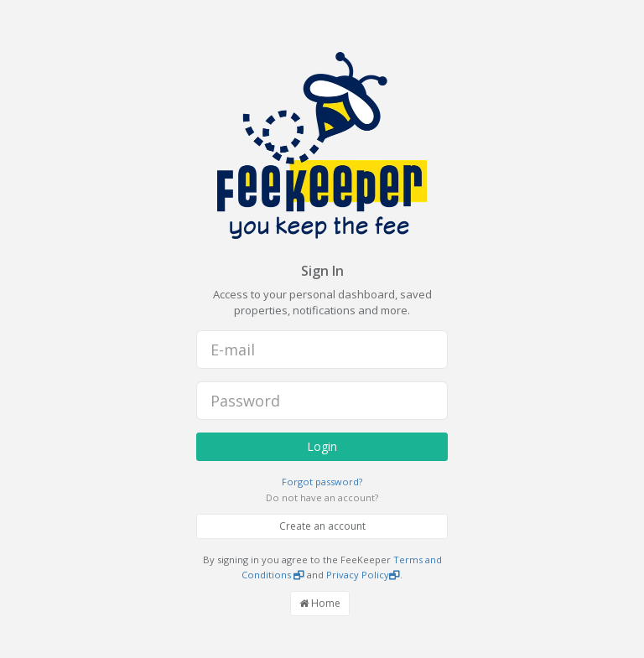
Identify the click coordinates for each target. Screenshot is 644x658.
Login (322, 446)
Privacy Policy (363, 575)
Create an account (322, 526)
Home (320, 603)
